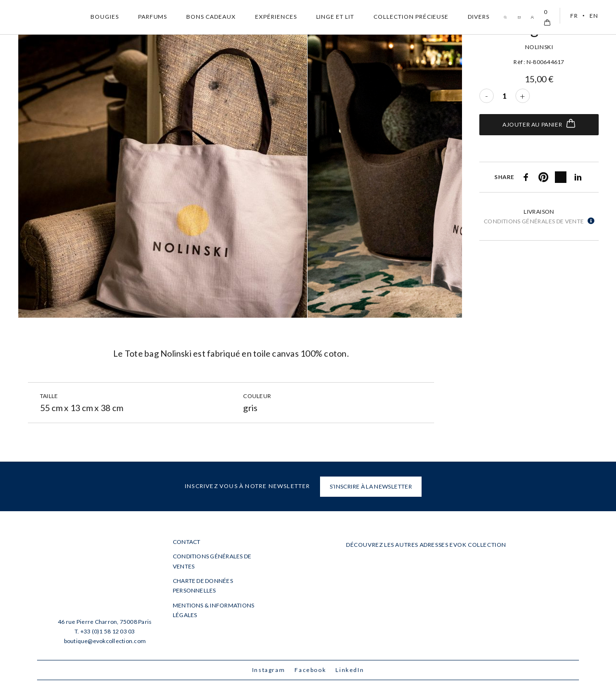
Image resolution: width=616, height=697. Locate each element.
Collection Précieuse (411, 17)
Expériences (276, 17)
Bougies (105, 17)
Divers (479, 17)
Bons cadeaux (211, 17)
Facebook (310, 670)
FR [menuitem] (574, 16)
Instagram (269, 670)
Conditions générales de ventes (212, 561)
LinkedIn (350, 670)
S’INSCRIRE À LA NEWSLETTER (371, 486)
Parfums (153, 17)
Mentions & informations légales (214, 610)
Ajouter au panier (539, 123)
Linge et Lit (335, 17)
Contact (187, 542)
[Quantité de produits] (505, 96)
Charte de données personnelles (203, 586)
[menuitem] (572, 16)
